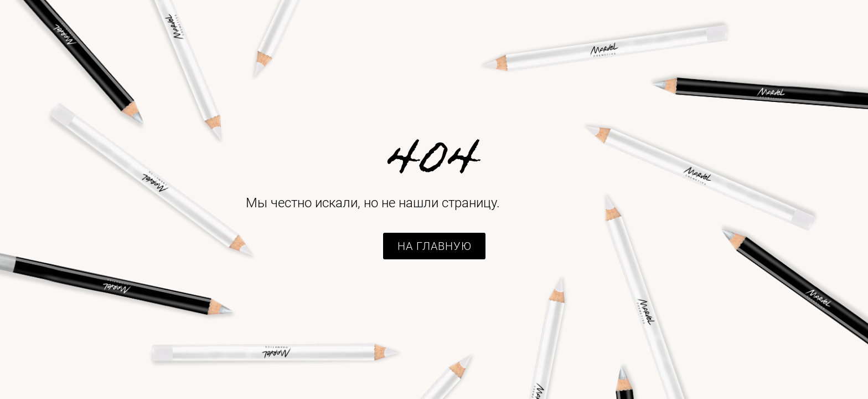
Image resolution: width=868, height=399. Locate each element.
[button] (434, 246)
